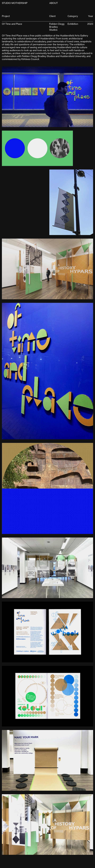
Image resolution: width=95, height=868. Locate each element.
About (54, 3)
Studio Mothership (15, 3)
